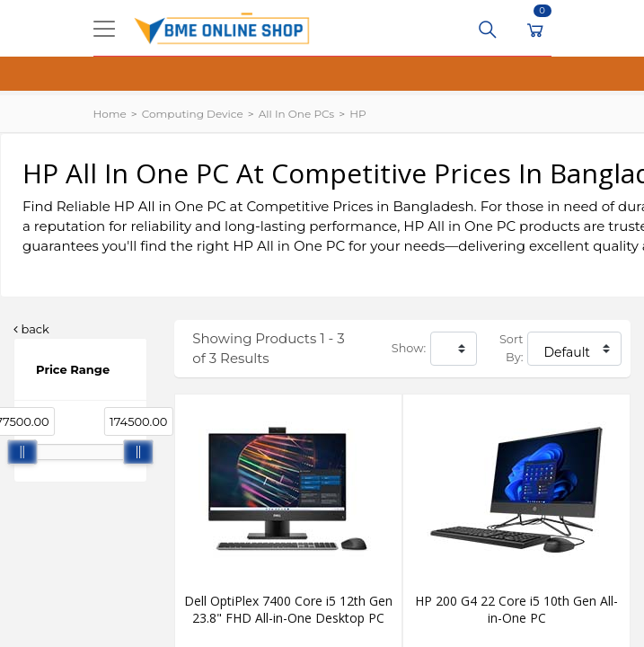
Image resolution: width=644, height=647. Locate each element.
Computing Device (193, 114)
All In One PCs (296, 114)
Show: (409, 348)
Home (110, 114)
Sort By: (511, 348)
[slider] (22, 452)
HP (357, 114)
